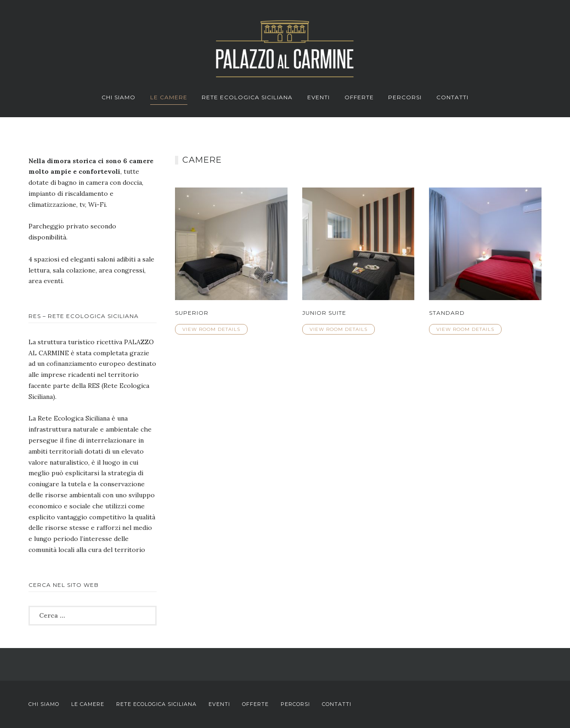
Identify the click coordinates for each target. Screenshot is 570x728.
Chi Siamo (119, 97)
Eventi (319, 97)
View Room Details (211, 329)
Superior (192, 313)
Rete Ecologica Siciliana (247, 97)
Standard (447, 313)
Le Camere (169, 97)
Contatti (452, 97)
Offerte (359, 97)
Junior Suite (324, 313)
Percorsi (405, 97)
